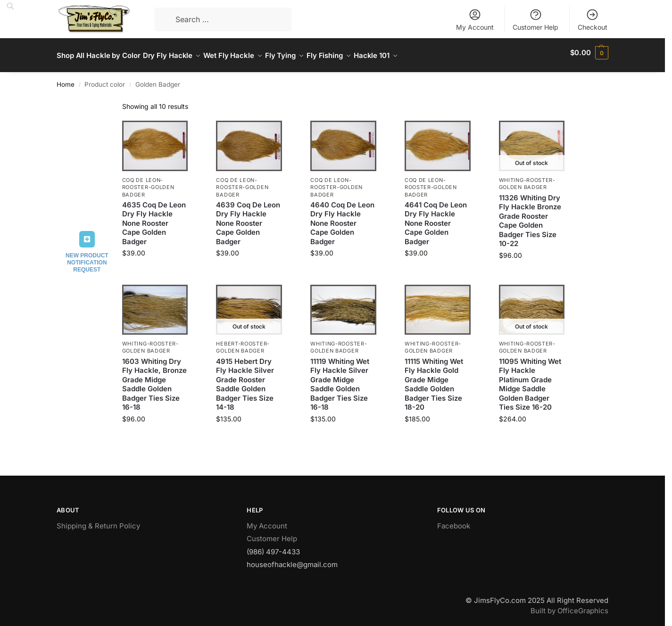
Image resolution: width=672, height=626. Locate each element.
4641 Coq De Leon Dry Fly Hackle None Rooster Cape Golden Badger (436, 218)
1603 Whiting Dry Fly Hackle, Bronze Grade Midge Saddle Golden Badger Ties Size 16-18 (154, 379)
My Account (475, 20)
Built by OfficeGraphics (569, 605)
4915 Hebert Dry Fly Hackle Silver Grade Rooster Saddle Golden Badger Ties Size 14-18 (245, 379)
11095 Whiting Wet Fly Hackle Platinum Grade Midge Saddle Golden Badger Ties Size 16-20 (530, 379)
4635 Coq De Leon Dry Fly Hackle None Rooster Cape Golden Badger (154, 218)
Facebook (454, 520)
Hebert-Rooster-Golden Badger (243, 342)
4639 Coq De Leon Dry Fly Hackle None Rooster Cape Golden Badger (248, 218)
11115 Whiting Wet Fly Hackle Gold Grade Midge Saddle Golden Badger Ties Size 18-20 (434, 379)
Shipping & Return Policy (98, 520)
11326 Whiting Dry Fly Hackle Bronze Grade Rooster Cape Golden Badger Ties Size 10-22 (530, 215)
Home (66, 79)
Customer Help (535, 20)
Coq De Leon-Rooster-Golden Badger (148, 182)
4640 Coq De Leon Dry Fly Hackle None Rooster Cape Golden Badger (342, 218)
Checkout (593, 20)
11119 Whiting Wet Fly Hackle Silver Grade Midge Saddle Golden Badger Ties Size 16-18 (340, 379)
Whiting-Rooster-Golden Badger (527, 178)
